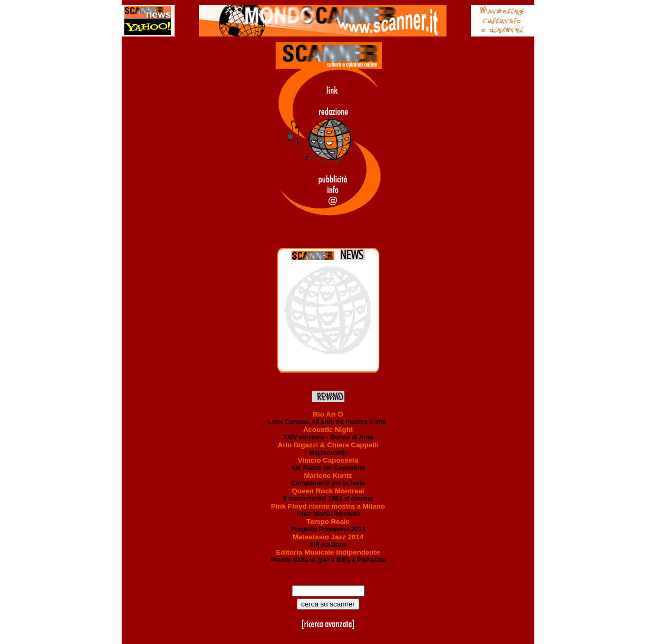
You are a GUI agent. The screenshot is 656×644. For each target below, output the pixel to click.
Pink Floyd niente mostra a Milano (328, 506)
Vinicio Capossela (328, 460)
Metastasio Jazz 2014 (328, 537)
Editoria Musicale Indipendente (328, 552)
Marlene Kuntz (328, 476)
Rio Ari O (328, 414)
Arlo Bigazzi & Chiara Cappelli (328, 445)
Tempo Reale (328, 522)
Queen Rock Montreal (328, 491)
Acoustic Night (328, 430)
